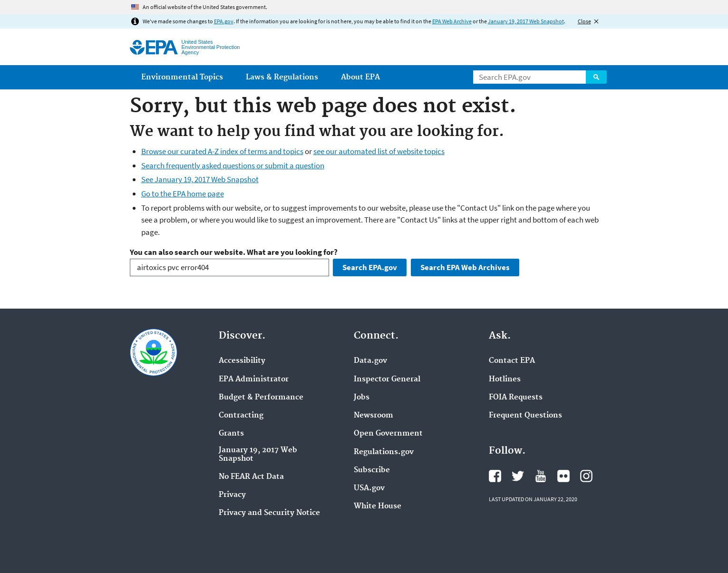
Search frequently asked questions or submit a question (233, 165)
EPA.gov (224, 21)
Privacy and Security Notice (269, 513)
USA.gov (369, 488)
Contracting (241, 416)
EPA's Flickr (563, 476)
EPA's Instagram (586, 476)
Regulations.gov (384, 452)
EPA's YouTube (541, 476)
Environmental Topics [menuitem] (182, 77)
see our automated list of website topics (379, 151)
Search (596, 77)
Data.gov (370, 361)
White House (378, 506)
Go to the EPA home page (183, 194)
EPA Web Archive (452, 21)
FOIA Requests (516, 398)
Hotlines (505, 379)
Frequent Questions (525, 416)
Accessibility (242, 361)
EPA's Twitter (518, 476)
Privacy (232, 495)
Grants (231, 434)
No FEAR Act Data (251, 477)
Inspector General (387, 379)
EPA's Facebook (495, 476)
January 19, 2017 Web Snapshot (526, 21)
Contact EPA (512, 361)
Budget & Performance (261, 398)
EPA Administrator (254, 379)
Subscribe (372, 470)
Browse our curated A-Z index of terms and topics (222, 151)
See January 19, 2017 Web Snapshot (200, 179)
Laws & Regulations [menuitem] (282, 77)
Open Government (388, 434)
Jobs (362, 398)
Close (584, 21)
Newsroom (374, 416)
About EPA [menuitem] (360, 77)
